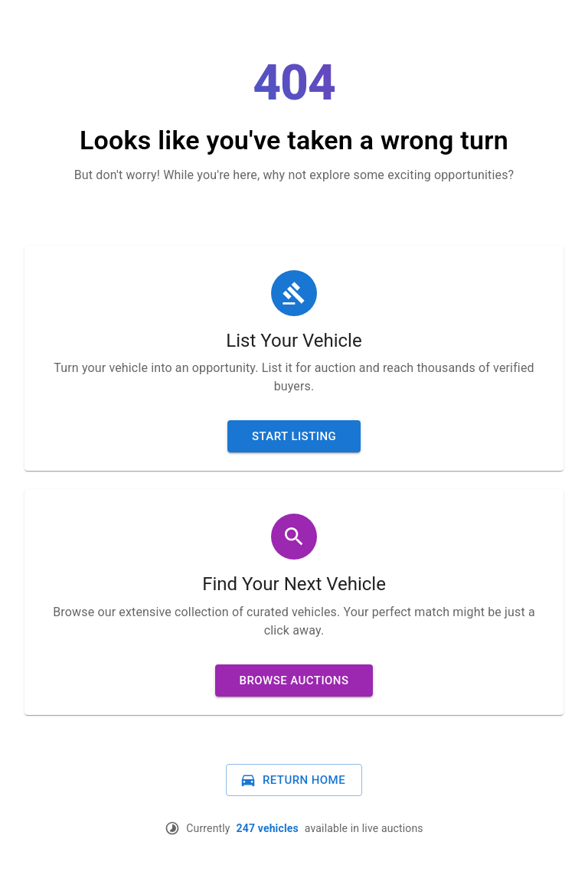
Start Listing (294, 436)
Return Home (292, 780)
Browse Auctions (294, 680)
